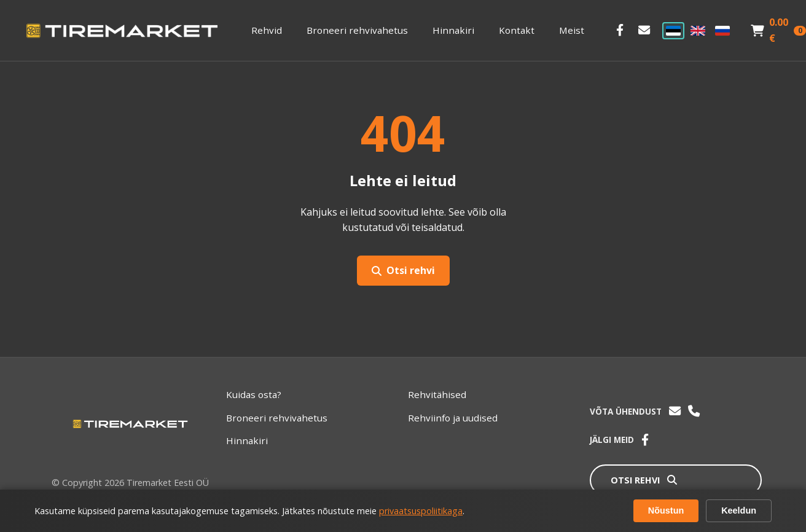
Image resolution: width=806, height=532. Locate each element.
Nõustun (666, 510)
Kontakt (517, 30)
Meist (572, 30)
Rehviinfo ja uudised (453, 418)
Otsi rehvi (403, 270)
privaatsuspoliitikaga (421, 511)
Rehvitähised (437, 394)
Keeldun (739, 510)
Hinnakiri (453, 30)
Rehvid (267, 30)
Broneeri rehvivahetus (357, 30)
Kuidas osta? (254, 394)
